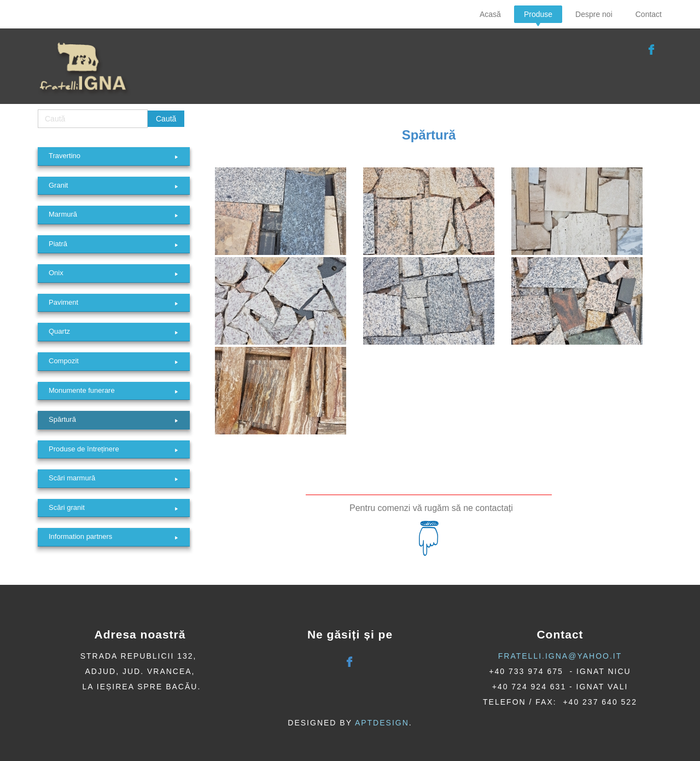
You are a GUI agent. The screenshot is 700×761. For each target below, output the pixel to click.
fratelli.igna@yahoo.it (560, 656)
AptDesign (382, 723)
